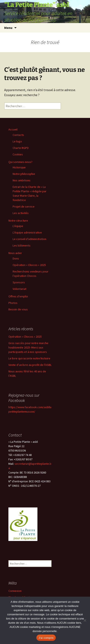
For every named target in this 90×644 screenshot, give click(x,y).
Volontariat (19, 289)
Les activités (21, 213)
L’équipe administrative (27, 232)
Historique (19, 167)
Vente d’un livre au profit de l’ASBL (30, 365)
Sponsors (19, 282)
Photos (13, 303)
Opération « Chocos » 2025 (29, 265)
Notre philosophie (24, 174)
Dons (16, 258)
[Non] (85, 620)
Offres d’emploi (18, 296)
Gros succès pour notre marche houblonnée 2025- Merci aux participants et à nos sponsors (28, 347)
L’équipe (18, 226)
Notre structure (18, 221)
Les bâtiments (22, 245)
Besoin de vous (18, 309)
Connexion (15, 591)
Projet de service (24, 206)
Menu (8, 28)
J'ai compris (46, 638)
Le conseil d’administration (29, 239)
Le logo (17, 141)
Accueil (13, 129)
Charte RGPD (21, 148)
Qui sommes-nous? (20, 162)
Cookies (18, 154)
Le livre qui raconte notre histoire (29, 358)
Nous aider (15, 253)
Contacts (18, 135)
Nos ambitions (22, 180)
